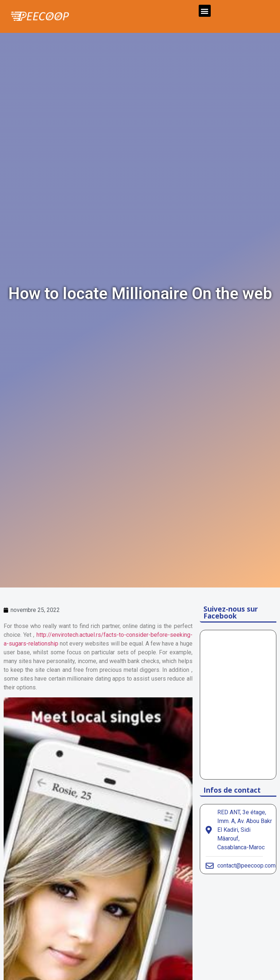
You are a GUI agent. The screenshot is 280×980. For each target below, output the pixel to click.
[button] (205, 11)
